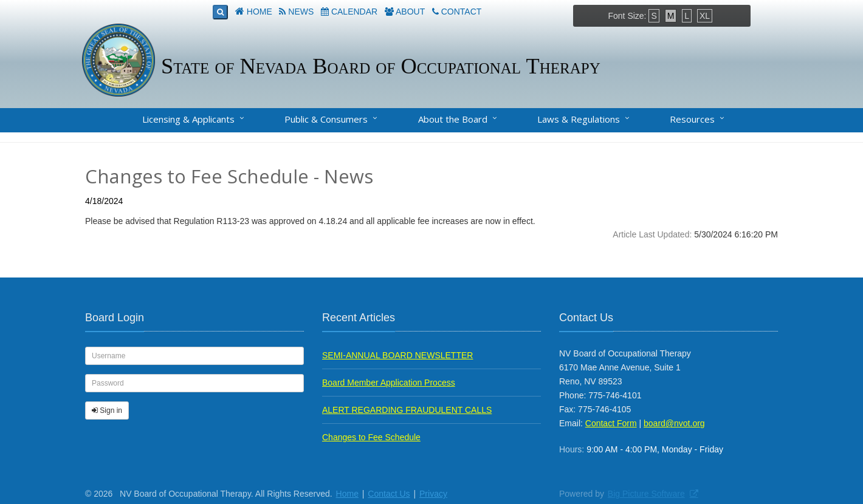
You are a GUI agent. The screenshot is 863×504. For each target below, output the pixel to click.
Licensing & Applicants (188, 119)
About (410, 12)
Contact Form (611, 423)
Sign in (107, 410)
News (301, 12)
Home (260, 12)
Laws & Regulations (579, 119)
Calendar (354, 12)
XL (705, 16)
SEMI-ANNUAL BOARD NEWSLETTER (397, 355)
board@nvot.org (674, 423)
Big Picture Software (646, 494)
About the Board (453, 119)
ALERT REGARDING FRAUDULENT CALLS (407, 410)
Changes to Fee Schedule (371, 437)
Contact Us (389, 494)
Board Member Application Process (389, 383)
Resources (692, 119)
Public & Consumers (326, 119)
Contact (462, 12)
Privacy (433, 494)
